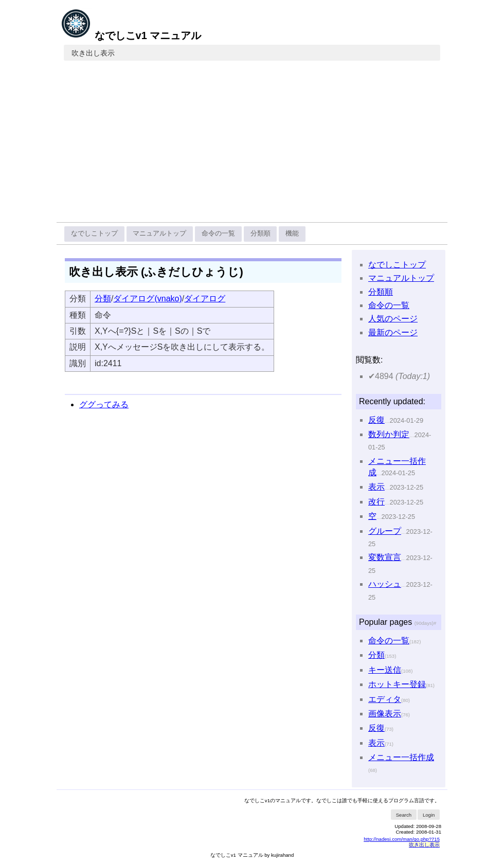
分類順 (260, 233)
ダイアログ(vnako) (147, 299)
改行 (376, 502)
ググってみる (104, 404)
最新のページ (393, 332)
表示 (376, 487)
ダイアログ (205, 299)
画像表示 (385, 714)
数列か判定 (389, 434)
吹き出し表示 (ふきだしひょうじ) (156, 272)
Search (404, 815)
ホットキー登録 (397, 684)
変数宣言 (385, 557)
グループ (385, 531)
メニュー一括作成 (401, 757)
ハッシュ (385, 584)
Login (429, 815)
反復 (376, 420)
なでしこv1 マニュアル (131, 35)
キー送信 (385, 670)
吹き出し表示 (93, 53)
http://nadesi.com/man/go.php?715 (402, 839)
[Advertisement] (252, 145)
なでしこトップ (94, 233)
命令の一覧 (218, 233)
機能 (292, 233)
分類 (103, 299)
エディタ (385, 699)
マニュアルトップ (159, 233)
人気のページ (393, 319)
